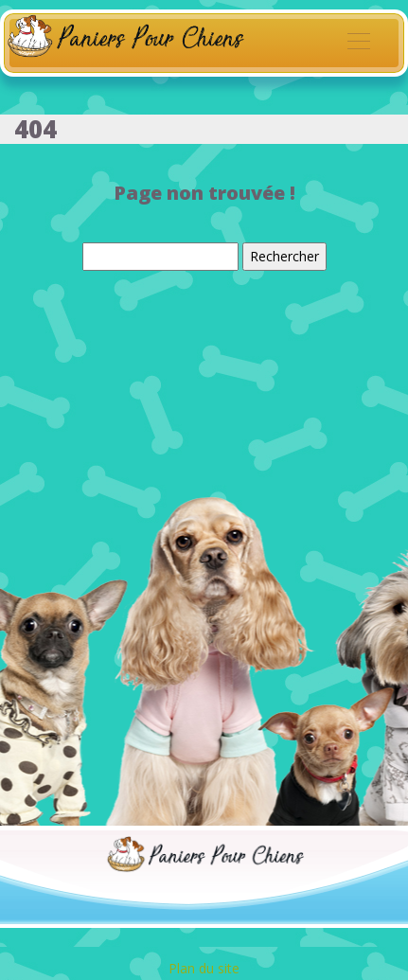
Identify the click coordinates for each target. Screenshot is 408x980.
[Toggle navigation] (358, 44)
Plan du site (204, 968)
